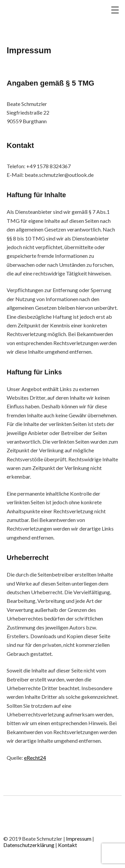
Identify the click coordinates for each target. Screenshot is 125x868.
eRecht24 (35, 758)
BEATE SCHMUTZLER (37, 18)
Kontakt (67, 845)
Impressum (79, 839)
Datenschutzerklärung (29, 845)
